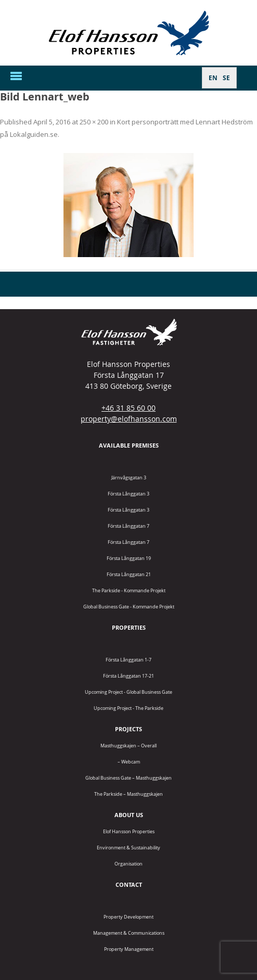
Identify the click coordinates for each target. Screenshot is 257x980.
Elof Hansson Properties (129, 831)
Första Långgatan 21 (129, 574)
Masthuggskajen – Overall (128, 746)
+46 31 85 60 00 (128, 408)
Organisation (128, 864)
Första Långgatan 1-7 (128, 660)
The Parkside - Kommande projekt (129, 590)
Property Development (128, 917)
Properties (129, 627)
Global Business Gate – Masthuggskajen (128, 778)
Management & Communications (129, 933)
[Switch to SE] (226, 78)
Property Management (129, 949)
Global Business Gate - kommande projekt (129, 607)
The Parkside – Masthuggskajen (128, 794)
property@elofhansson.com (129, 419)
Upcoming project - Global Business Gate (128, 692)
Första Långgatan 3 (128, 494)
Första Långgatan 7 (128, 526)
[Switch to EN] (213, 78)
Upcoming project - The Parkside (128, 708)
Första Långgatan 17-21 (128, 676)
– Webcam (129, 762)
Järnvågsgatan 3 (129, 478)
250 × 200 (94, 122)
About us (129, 815)
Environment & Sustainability (128, 848)
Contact (129, 884)
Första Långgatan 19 (129, 558)
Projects (128, 729)
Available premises (129, 445)
